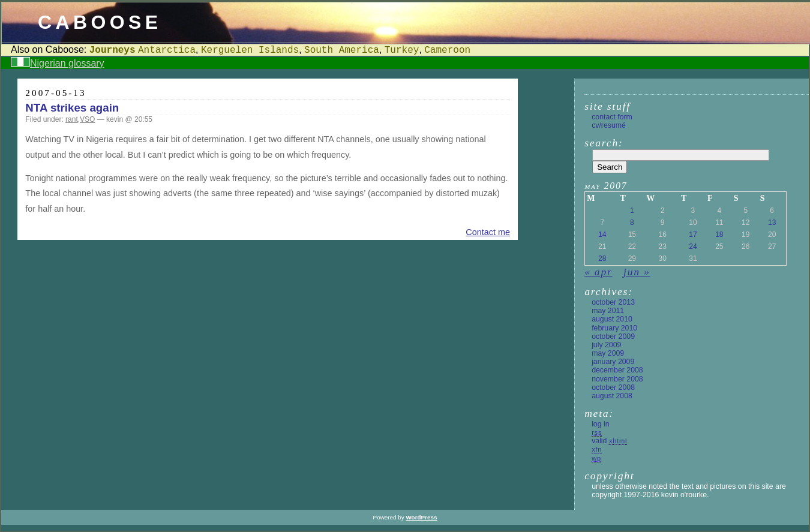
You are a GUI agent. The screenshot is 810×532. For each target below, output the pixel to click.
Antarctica (167, 50)
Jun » (637, 272)
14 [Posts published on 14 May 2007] (602, 235)
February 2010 (614, 328)
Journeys (112, 50)
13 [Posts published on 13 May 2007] (772, 223)
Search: (604, 143)
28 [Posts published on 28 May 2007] (602, 259)
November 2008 (617, 379)
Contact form (612, 117)
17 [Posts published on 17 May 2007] (693, 235)
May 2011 (608, 311)
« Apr (598, 272)
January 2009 (613, 362)
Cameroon (447, 50)
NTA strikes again (72, 108)
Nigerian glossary (67, 63)
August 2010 (612, 319)
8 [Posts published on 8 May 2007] (632, 223)
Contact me (488, 232)
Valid (609, 441)
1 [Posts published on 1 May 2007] (632, 211)
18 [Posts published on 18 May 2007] (719, 235)
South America (342, 50)
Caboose (100, 22)
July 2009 (606, 345)
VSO (87, 119)
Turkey (402, 50)
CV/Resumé (609, 125)
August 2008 (612, 396)
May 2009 (608, 353)
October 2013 (613, 302)
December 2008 (617, 370)
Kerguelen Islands (250, 50)
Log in (600, 424)
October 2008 (613, 387)
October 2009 (613, 336)
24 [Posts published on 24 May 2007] (693, 247)
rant (72, 119)
